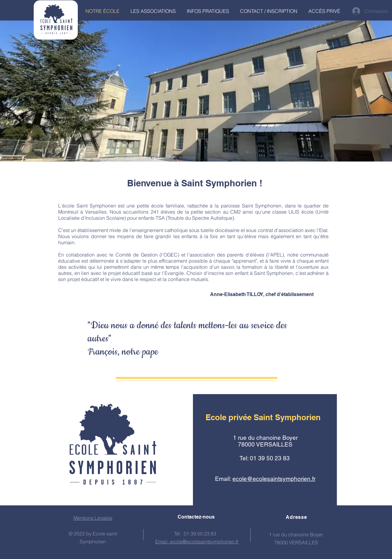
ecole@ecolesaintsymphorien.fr (274, 479)
